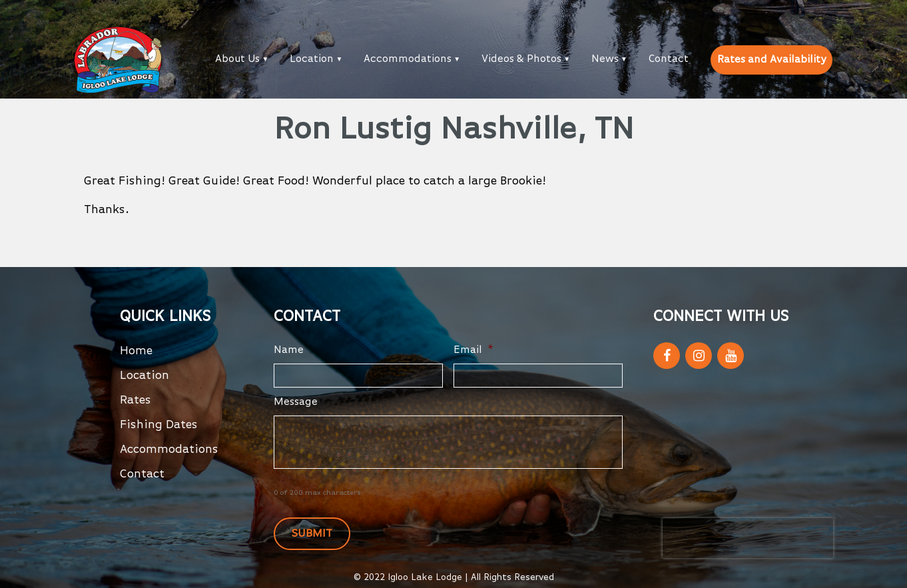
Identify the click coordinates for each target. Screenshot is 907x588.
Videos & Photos (521, 59)
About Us (237, 59)
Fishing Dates (159, 425)
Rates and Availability (771, 60)
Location (312, 59)
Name (289, 350)
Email (473, 350)
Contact (669, 59)
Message (296, 402)
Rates (136, 400)
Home (136, 351)
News (605, 59)
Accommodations (408, 59)
